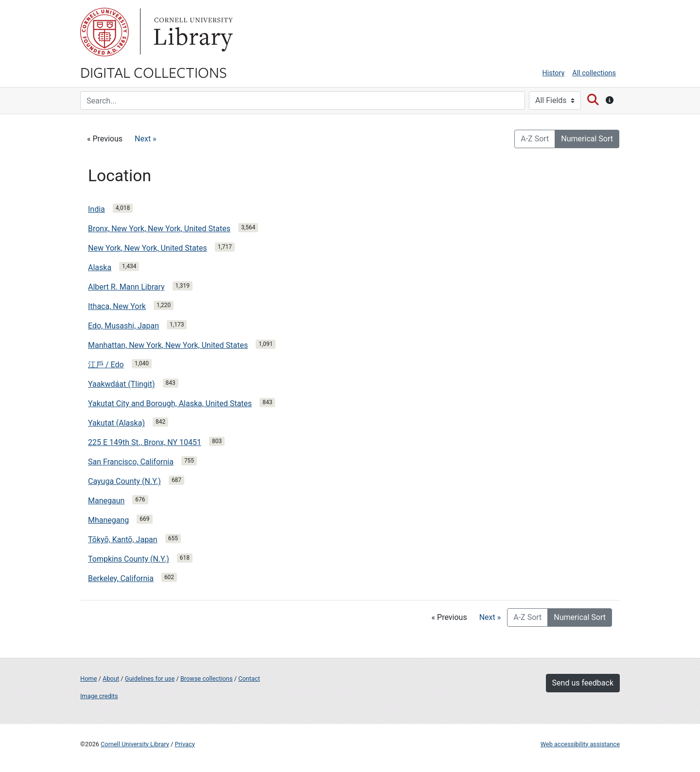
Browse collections (207, 678)
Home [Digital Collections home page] (88, 678)
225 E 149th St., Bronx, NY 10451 (145, 442)
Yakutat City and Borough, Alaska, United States (170, 403)
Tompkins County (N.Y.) (129, 559)
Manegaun (106, 501)
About (111, 678)
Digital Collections (154, 72)
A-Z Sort (535, 139)
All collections (594, 73)
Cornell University (105, 32)
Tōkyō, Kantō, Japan (123, 540)
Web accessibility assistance (580, 744)
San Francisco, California (131, 462)
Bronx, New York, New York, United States (159, 229)
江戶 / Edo (106, 365)
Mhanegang (108, 520)
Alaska (100, 267)
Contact (249, 678)
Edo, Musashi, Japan (123, 326)
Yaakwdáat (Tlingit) (122, 384)
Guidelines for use (150, 678)
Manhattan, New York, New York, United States (168, 345)
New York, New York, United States (148, 248)
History (554, 73)
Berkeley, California (121, 578)
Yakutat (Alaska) (116, 423)
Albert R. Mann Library (126, 287)
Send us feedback (583, 683)
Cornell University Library (135, 744)
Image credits (99, 696)
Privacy (184, 744)
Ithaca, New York (117, 306)
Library (192, 32)
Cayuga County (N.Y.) (124, 481)
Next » (146, 139)
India (96, 209)
